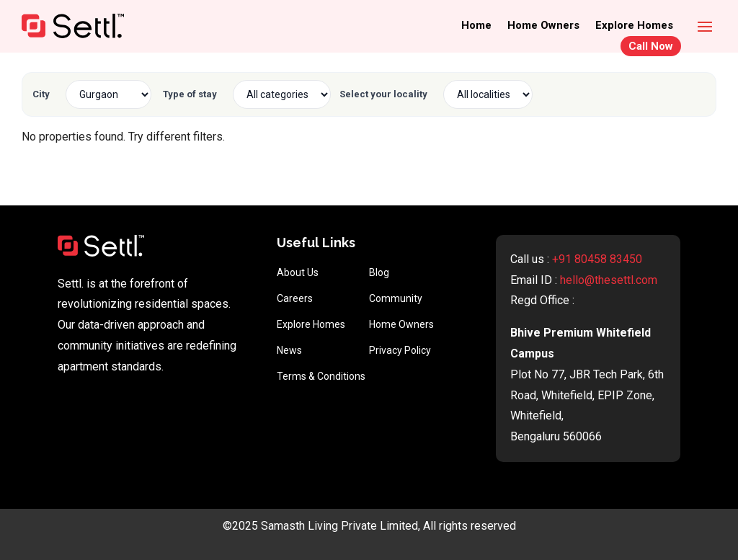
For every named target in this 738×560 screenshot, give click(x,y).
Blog (379, 272)
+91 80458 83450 (597, 259)
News (289, 350)
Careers (295, 298)
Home (476, 26)
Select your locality (383, 94)
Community (396, 298)
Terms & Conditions (321, 376)
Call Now (651, 46)
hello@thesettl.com (609, 280)
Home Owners (543, 26)
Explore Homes (634, 26)
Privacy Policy (400, 350)
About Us (298, 272)
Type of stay (190, 94)
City (41, 94)
